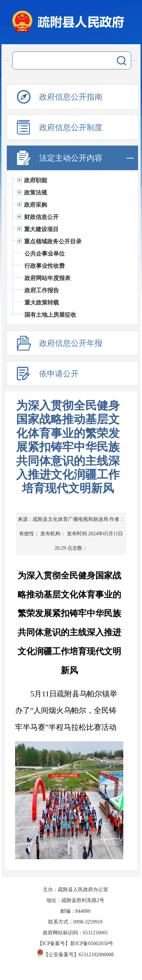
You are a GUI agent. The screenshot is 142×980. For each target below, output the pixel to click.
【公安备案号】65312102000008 (75, 955)
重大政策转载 (42, 303)
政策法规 (36, 193)
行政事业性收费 (45, 266)
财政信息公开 (41, 217)
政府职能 (36, 180)
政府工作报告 (42, 290)
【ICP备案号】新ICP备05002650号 (75, 944)
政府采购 (36, 205)
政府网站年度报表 (47, 278)
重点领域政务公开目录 (53, 241)
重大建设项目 (41, 229)
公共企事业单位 (45, 254)
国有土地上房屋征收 (50, 315)
